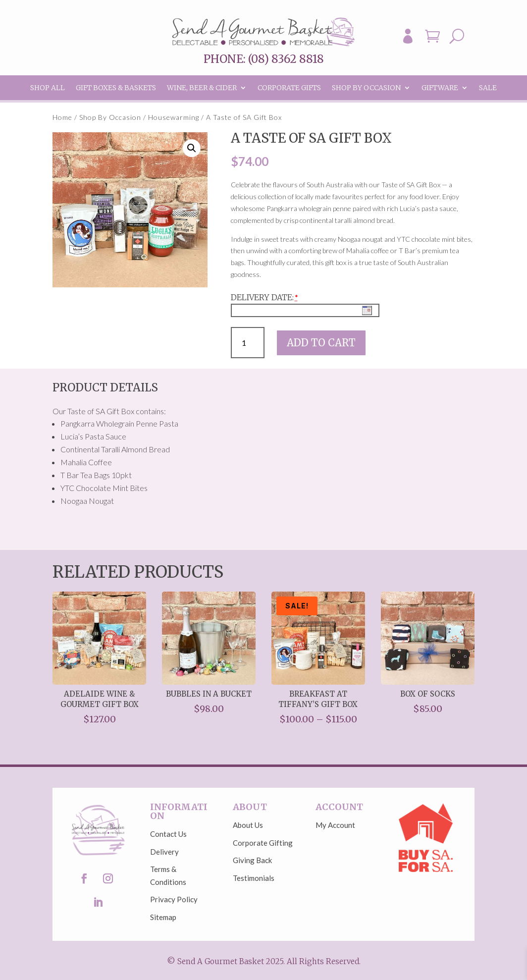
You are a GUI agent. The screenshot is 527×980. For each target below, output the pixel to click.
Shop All (48, 88)
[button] (192, 148)
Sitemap (163, 917)
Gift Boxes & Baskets (116, 88)
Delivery (164, 852)
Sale (488, 88)
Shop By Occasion (366, 88)
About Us (248, 825)
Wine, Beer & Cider (202, 88)
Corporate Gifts (289, 88)
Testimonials (254, 878)
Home (62, 117)
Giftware (440, 88)
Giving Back (252, 860)
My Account (335, 825)
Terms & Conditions (168, 875)
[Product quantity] (248, 343)
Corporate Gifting (263, 843)
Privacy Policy (174, 899)
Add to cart (321, 343)
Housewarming (174, 117)
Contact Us (168, 834)
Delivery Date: (262, 297)
